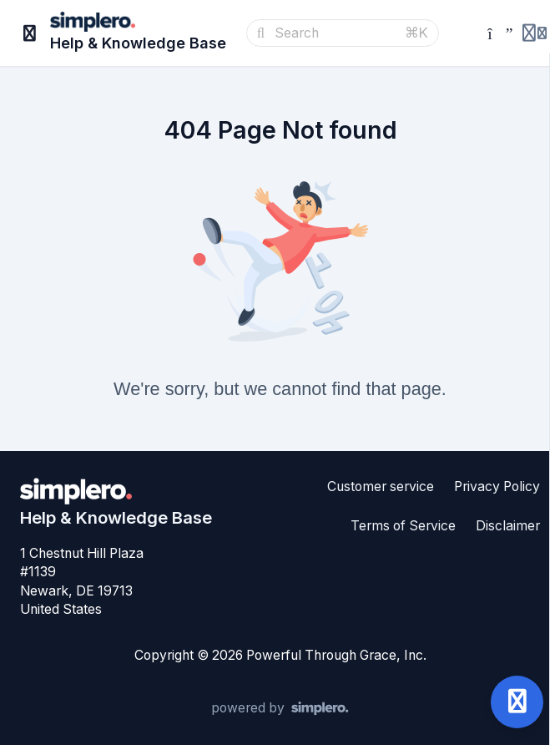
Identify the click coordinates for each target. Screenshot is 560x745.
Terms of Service (403, 526)
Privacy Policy (497, 487)
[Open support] (517, 702)
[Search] (335, 33)
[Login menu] (535, 33)
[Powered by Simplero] (280, 708)
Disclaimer (508, 526)
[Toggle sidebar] (30, 33)
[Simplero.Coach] (496, 33)
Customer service (381, 487)
